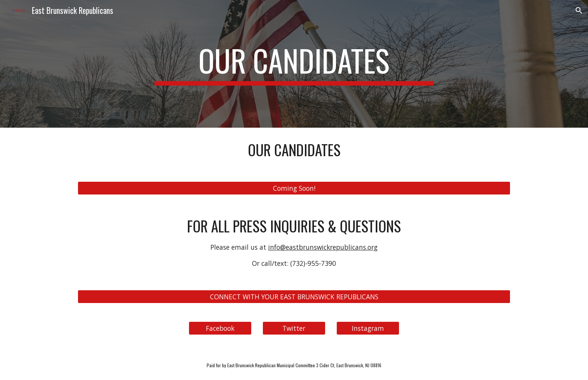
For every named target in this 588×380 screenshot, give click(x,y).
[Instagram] (368, 328)
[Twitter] (294, 328)
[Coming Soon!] (294, 188)
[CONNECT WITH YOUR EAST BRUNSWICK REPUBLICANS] (294, 296)
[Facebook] (220, 328)
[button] (579, 11)
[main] (294, 64)
